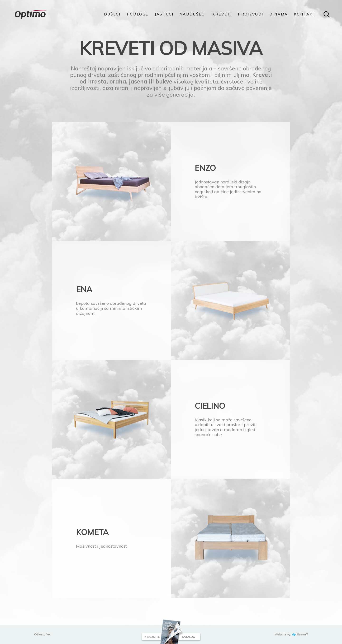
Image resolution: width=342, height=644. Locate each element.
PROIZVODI (251, 14)
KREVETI (222, 14)
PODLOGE (138, 14)
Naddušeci (193, 14)
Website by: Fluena (290, 634)
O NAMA (279, 14)
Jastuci (164, 14)
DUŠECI (112, 14)
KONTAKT (305, 14)
